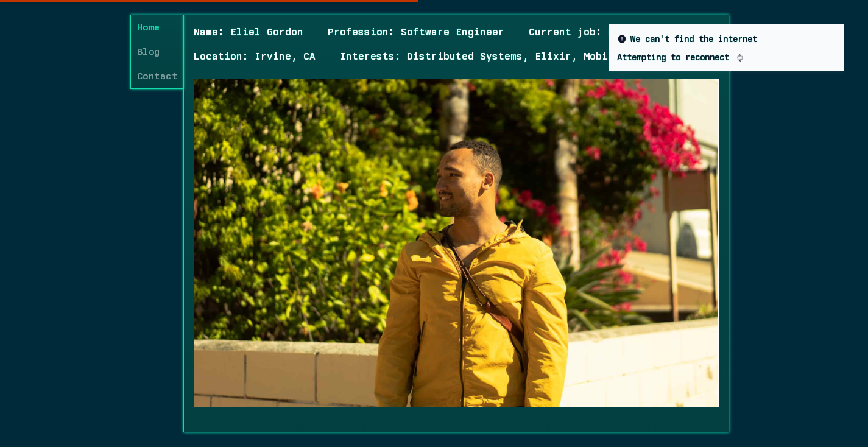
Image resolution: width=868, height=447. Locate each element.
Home (148, 27)
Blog (148, 52)
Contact (157, 76)
